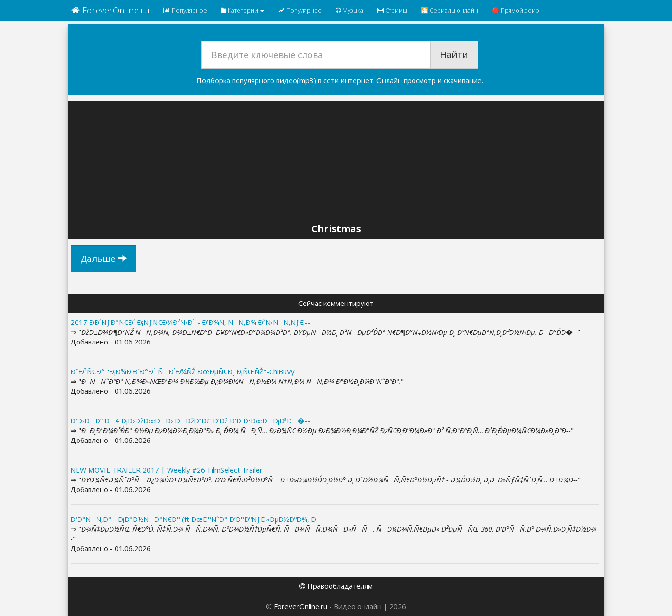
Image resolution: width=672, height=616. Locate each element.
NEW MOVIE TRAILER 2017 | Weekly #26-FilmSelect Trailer (167, 470)
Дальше (103, 259)
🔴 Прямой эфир (516, 10)
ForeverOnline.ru (110, 10)
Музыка (349, 10)
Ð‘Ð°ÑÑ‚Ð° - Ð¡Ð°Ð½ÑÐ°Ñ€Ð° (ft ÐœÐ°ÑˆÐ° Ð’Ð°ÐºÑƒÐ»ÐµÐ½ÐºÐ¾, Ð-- (196, 519)
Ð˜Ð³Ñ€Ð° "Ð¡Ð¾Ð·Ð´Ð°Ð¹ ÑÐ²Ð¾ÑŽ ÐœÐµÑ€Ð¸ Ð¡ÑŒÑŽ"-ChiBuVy (183, 371)
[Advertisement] (336, 163)
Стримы (392, 10)
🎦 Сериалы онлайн (449, 10)
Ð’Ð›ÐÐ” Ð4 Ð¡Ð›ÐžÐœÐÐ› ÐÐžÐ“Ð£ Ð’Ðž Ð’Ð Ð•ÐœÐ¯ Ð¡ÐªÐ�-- (190, 421)
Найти (454, 54)
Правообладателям (336, 586)
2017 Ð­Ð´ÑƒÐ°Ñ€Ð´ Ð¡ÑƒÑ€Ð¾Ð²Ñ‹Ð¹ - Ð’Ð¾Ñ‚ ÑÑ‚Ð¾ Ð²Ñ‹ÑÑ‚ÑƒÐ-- (191, 322)
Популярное (185, 10)
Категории (242, 10)
